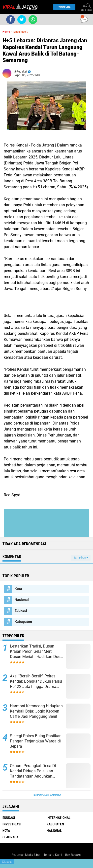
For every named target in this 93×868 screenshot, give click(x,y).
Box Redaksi (73, 855)
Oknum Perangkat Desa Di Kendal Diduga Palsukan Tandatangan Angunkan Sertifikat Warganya (33, 771)
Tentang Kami (53, 855)
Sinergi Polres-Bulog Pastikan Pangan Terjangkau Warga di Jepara (36, 741)
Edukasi (21, 611)
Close (7, 862)
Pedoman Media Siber (26, 855)
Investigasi (12, 824)
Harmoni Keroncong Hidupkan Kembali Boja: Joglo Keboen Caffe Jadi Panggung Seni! (36, 711)
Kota (18, 589)
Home (6, 32)
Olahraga (10, 837)
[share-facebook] (11, 20)
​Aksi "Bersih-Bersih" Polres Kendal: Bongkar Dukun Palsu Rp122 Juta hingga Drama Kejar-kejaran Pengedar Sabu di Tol (36, 681)
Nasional (22, 600)
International (59, 818)
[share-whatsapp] (33, 20)
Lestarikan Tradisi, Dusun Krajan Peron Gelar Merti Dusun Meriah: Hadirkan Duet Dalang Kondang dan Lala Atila (36, 651)
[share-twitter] (22, 20)
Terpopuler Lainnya (47, 795)
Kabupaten (23, 622)
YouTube (63, 7)
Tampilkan (81, 558)
